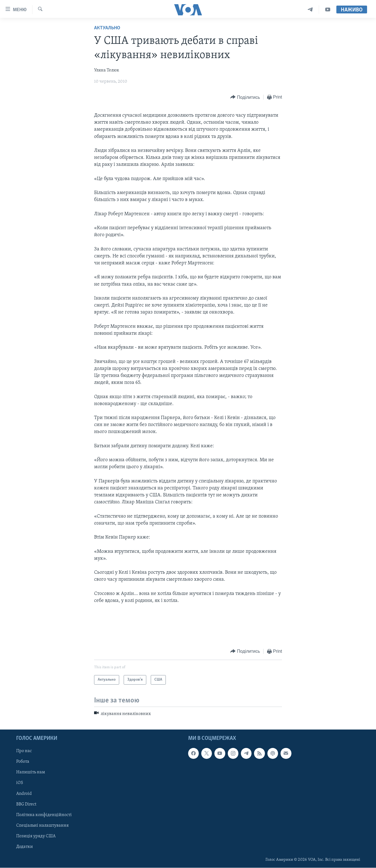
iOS (20, 783)
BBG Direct (26, 804)
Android (24, 794)
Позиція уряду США (36, 836)
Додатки (25, 847)
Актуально (107, 28)
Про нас (24, 751)
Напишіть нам (31, 773)
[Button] (245, 97)
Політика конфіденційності (44, 815)
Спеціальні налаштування (42, 826)
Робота (23, 762)
